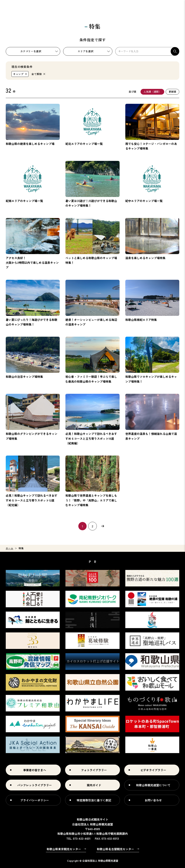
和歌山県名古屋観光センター (115, 849)
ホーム (10, 548)
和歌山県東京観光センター (64, 849)
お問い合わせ (153, 800)
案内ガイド (94, 785)
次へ (103, 526)
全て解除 (37, 74)
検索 (175, 51)
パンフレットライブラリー (35, 785)
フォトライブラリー (94, 770)
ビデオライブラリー (153, 770)
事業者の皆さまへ (35, 770)
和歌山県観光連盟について (153, 785)
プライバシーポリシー (35, 800)
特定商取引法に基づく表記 (94, 800)
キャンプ (18, 74)
